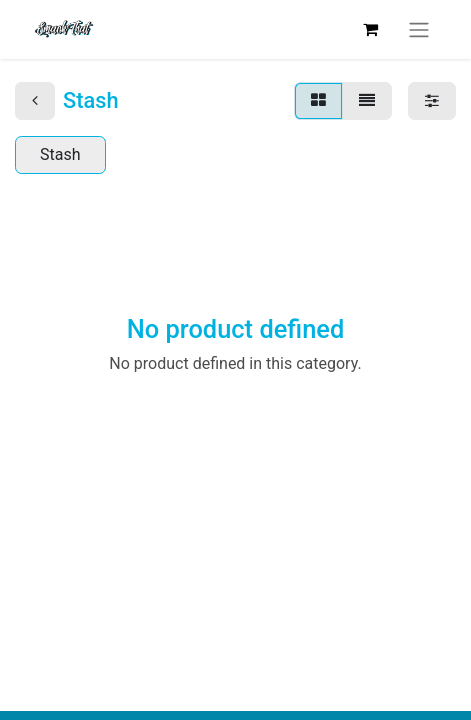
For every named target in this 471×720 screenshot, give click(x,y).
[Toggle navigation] (419, 29)
